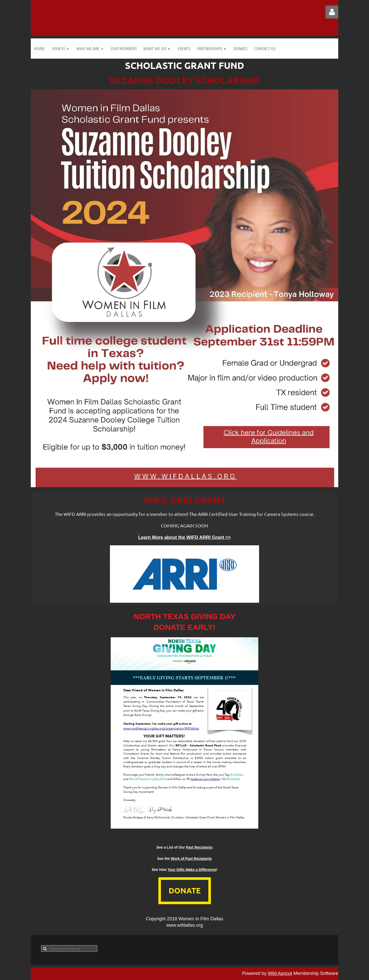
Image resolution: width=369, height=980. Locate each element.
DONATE (185, 890)
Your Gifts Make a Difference (192, 870)
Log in (332, 12)
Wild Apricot (280, 973)
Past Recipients (199, 847)
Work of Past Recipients (191, 859)
